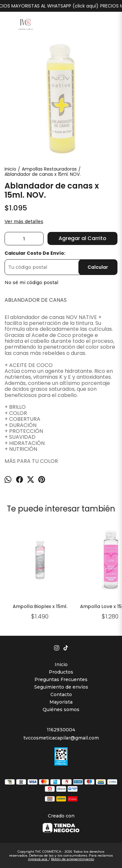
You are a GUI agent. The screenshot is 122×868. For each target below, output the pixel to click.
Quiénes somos (61, 709)
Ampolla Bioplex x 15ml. (40, 606)
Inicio (61, 664)
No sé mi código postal (31, 282)
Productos (61, 672)
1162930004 (61, 730)
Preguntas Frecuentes (61, 679)
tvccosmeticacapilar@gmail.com (61, 738)
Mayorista (61, 702)
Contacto (61, 694)
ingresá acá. (38, 859)
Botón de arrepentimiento (73, 859)
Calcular (98, 267)
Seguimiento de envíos (61, 687)
